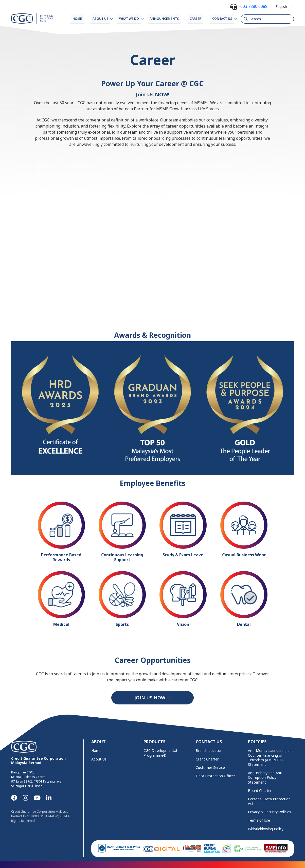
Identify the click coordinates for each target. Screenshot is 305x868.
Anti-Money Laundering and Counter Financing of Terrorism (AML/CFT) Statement (271, 757)
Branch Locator (209, 750)
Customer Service (210, 767)
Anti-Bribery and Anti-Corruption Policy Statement (266, 777)
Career (191, 18)
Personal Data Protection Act (269, 801)
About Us (88, 18)
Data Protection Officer (215, 775)
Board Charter (260, 790)
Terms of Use (259, 820)
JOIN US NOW (150, 697)
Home (62, 18)
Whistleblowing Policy (266, 828)
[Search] (267, 19)
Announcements (157, 18)
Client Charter (207, 758)
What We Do (119, 18)
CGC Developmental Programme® (160, 752)
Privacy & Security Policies (270, 811)
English (281, 6)
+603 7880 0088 (253, 6)
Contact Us (220, 18)
